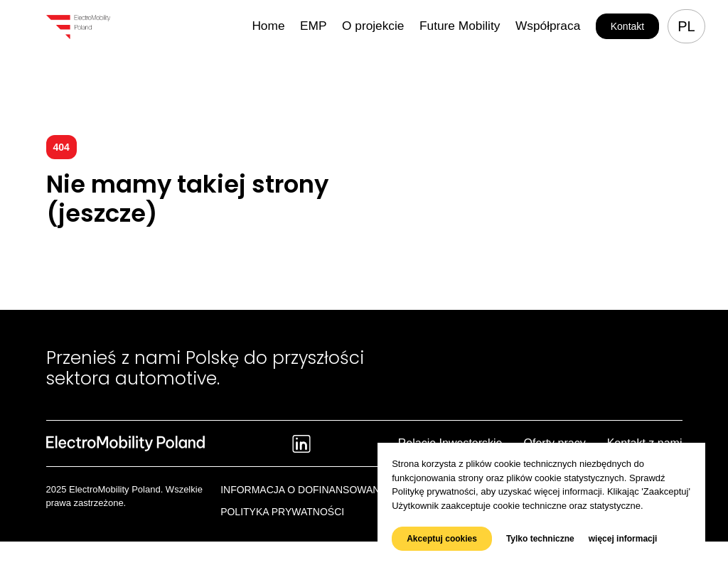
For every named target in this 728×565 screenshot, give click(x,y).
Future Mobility (480, 26)
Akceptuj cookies (442, 539)
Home (316, 26)
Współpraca (554, 26)
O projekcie (407, 26)
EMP (355, 26)
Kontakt (627, 26)
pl (686, 26)
